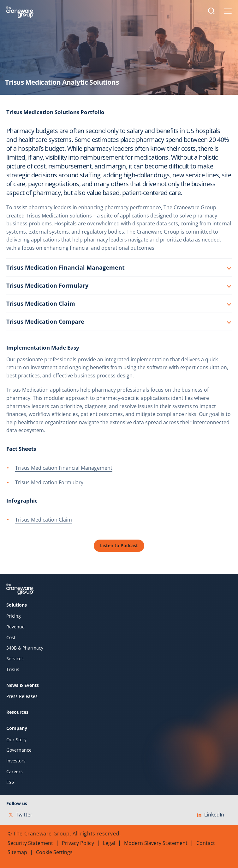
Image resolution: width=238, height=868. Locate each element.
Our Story (16, 740)
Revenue (15, 627)
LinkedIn (211, 815)
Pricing (14, 616)
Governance (19, 750)
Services (15, 659)
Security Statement (30, 843)
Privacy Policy (78, 843)
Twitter (21, 815)
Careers (15, 772)
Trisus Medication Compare (45, 321)
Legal (109, 843)
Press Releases (22, 696)
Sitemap (17, 852)
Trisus (13, 669)
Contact (206, 843)
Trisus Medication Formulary (47, 285)
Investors (16, 761)
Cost (11, 638)
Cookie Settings (54, 852)
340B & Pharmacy (25, 648)
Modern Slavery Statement (156, 843)
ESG (10, 782)
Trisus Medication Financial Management (65, 267)
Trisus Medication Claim (41, 303)
